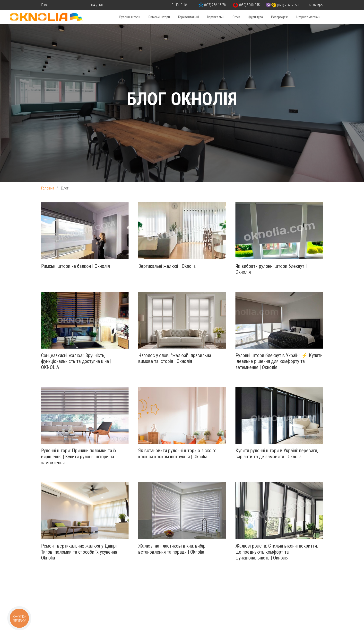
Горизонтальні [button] (188, 17)
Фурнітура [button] (256, 17)
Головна (48, 188)
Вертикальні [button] (216, 17)
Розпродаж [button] (279, 17)
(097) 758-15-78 (215, 5)
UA (93, 5)
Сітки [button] (236, 17)
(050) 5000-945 (249, 5)
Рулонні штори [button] (130, 17)
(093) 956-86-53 (288, 5)
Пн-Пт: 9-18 (179, 5)
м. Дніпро (316, 5)
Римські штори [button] (159, 17)
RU (101, 5)
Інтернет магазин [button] (308, 17)
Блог (45, 5)
